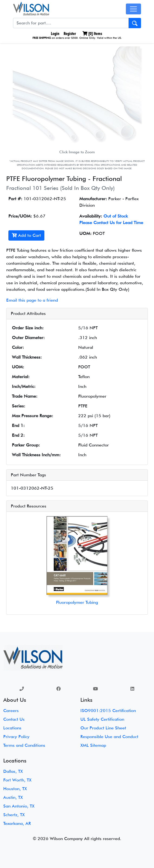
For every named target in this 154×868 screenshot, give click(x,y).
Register (70, 33)
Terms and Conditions (24, 745)
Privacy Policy (16, 737)
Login (55, 33)
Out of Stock (116, 216)
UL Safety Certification (102, 719)
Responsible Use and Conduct (109, 737)
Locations (12, 728)
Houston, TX (15, 789)
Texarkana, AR (17, 823)
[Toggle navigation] (133, 9)
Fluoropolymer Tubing (77, 602)
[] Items (92, 33)
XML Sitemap (93, 745)
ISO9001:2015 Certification (108, 711)
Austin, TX (13, 797)
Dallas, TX (13, 771)
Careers (11, 711)
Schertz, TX (14, 815)
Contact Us (14, 719)
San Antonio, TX (19, 806)
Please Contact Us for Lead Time (111, 223)
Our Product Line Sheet (103, 728)
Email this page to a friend (32, 300)
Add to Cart (26, 235)
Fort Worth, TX (17, 780)
